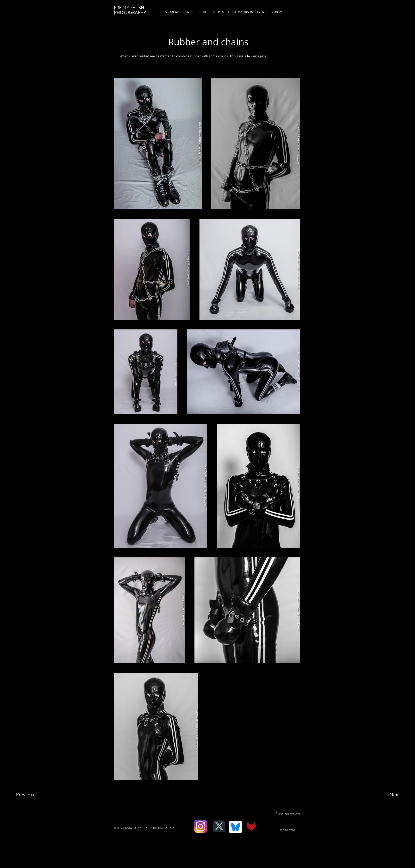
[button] (278, 10)
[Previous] (30, 795)
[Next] (387, 795)
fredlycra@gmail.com (288, 813)
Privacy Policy (288, 830)
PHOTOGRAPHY (130, 12)
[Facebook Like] (191, 829)
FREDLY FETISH (129, 8)
